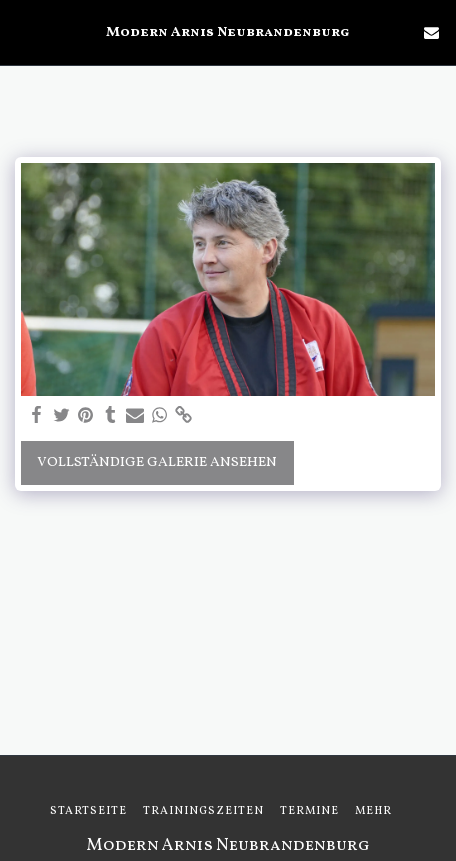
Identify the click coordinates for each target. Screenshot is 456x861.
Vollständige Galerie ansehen (157, 462)
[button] (22, 32)
